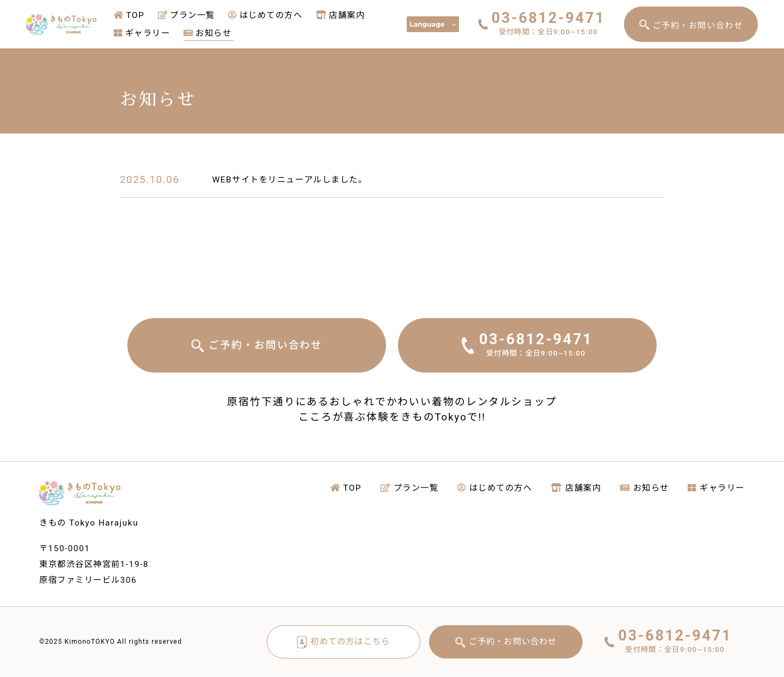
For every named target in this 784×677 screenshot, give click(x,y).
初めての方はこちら (350, 642)
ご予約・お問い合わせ (698, 26)
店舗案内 (341, 15)
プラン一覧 (186, 15)
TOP (129, 15)
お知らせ (208, 33)
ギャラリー (142, 33)
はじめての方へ (265, 15)
